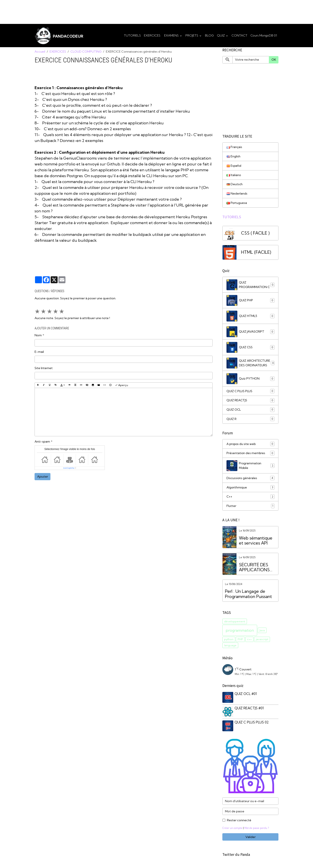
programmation (240, 632)
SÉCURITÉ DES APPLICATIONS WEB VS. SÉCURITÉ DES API (257, 569)
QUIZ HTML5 (251, 317)
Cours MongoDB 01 (264, 35)
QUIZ (221, 35)
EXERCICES (152, 35)
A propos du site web (251, 445)
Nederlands (237, 194)
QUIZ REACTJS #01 (249, 709)
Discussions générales (251, 479)
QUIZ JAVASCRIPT (251, 332)
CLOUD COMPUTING (86, 52)
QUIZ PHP (251, 301)
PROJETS (192, 35)
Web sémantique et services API (256, 542)
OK (274, 60)
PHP (240, 641)
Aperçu (122, 385)
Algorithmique (251, 489)
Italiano (234, 175)
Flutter (251, 507)
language (230, 647)
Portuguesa (237, 203)
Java (262, 632)
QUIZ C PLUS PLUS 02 (252, 723)
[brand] (59, 36)
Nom (38, 335)
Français (234, 147)
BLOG (209, 35)
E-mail (39, 352)
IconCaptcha (69, 468)
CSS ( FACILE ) (255, 234)
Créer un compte (233, 829)
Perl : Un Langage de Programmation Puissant (248, 596)
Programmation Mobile (251, 467)
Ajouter (43, 477)
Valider (251, 838)
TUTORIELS (132, 35)
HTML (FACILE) (256, 253)
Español (234, 166)
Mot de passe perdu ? (258, 829)
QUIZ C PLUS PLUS (251, 392)
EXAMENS (171, 35)
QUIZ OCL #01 (246, 695)
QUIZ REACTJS (251, 401)
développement (235, 623)
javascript (262, 641)
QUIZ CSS (251, 348)
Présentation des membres (251, 454)
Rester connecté (239, 821)
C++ (251, 498)
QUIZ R (251, 420)
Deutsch (235, 185)
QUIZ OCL (251, 410)
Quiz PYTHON (251, 379)
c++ (249, 641)
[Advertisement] (79, 10)
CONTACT (239, 35)
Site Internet (44, 368)
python (229, 641)
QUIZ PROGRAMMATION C (251, 285)
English (233, 157)
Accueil (40, 52)
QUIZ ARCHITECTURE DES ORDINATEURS (251, 364)
